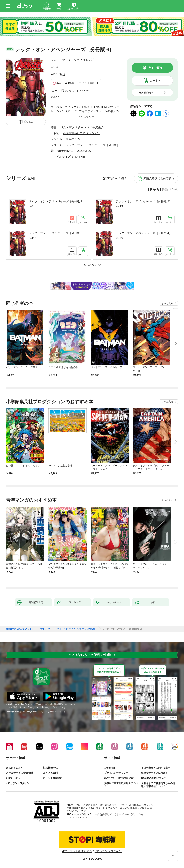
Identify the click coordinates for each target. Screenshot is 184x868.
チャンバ (74, 60)
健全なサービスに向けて (154, 773)
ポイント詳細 (87, 83)
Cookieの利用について (154, 778)
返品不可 (56, 97)
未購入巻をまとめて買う (159, 178)
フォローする (93, 60)
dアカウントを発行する (77, 851)
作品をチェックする (155, 92)
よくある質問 (50, 773)
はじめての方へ (15, 768)
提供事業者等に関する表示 (156, 768)
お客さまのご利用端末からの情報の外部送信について (158, 785)
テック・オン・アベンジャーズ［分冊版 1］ (57, 201)
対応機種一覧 (50, 768)
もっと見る (167, 303)
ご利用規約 (110, 768)
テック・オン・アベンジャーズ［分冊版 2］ (144, 201)
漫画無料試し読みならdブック (20, 629)
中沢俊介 (98, 127)
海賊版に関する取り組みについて (121, 785)
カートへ (155, 81)
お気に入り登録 (116, 178)
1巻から (153, 190)
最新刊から (170, 190)
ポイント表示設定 (53, 778)
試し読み (29, 122)
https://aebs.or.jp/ (78, 818)
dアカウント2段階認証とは (119, 778)
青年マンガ (73, 139)
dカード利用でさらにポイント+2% (70, 91)
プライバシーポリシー (116, 773)
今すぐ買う (155, 68)
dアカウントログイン (18, 783)
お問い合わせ (13, 778)
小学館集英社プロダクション (81, 133)
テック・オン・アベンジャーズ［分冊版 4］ (144, 233)
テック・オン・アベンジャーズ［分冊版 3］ (57, 233)
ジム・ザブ (58, 60)
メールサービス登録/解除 (20, 773)
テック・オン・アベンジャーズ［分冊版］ (93, 145)
